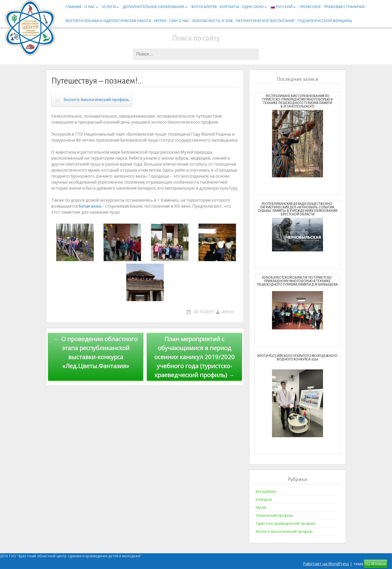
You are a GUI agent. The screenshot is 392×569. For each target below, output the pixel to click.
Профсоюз (310, 7)
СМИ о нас (179, 21)
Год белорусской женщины (325, 21)
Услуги (109, 7)
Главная (73, 7)
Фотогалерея (204, 7)
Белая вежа (90, 206)
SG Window (375, 564)
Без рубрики (266, 491)
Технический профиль (274, 515)
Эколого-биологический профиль (96, 100)
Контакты (229, 7)
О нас (90, 7)
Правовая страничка (344, 7)
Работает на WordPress (326, 564)
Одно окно (253, 7)
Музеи (160, 21)
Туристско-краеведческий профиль (285, 523)
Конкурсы (264, 499)
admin (227, 312)
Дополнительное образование (153, 7)
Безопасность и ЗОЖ (212, 21)
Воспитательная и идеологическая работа (108, 21)
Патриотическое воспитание (265, 21)
